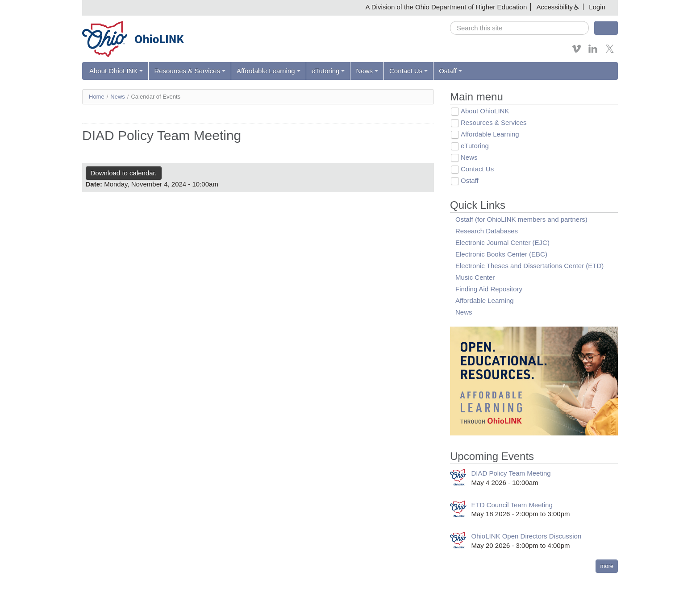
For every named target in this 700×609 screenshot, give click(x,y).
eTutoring (328, 71)
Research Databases (487, 231)
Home (97, 97)
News (367, 71)
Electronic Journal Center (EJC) (502, 242)
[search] (519, 28)
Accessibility (554, 7)
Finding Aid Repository (489, 289)
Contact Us (408, 71)
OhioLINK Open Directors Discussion (527, 536)
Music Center (475, 277)
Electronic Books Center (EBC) (501, 254)
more (607, 566)
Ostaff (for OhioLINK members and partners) (521, 219)
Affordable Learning (269, 71)
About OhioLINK (116, 71)
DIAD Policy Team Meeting (511, 473)
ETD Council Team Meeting (512, 505)
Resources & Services (190, 71)
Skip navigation (25, 6)
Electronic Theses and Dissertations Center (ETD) (529, 266)
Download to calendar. (124, 173)
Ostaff (450, 71)
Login (597, 7)
